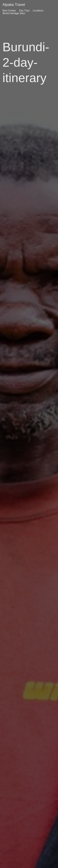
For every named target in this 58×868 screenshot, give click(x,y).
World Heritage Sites (14, 13)
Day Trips (24, 11)
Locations (38, 11)
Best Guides (9, 11)
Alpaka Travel (14, 5)
